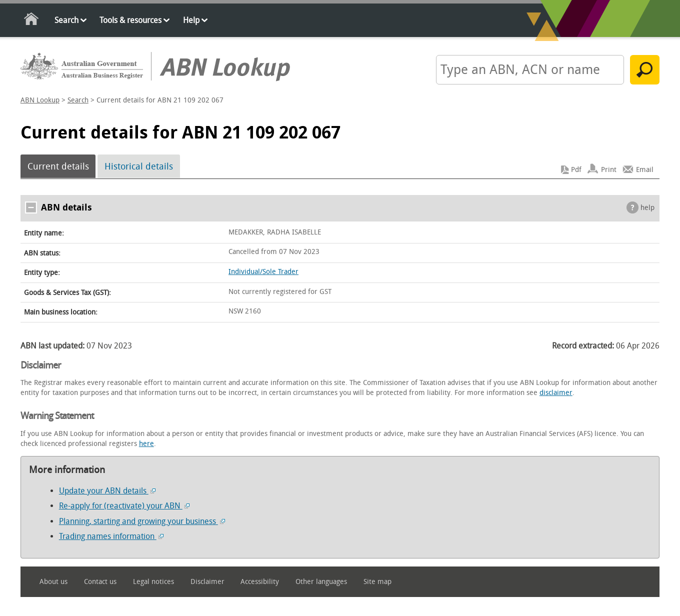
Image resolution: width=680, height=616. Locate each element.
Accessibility (260, 582)
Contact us (100, 582)
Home (32, 21)
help (647, 208)
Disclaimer (207, 582)
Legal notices (153, 582)
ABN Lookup (40, 100)
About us (53, 582)
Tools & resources (130, 20)
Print (609, 170)
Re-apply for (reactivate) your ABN (124, 506)
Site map (377, 582)
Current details (58, 166)
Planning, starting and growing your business (142, 521)
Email (645, 170)
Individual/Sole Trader (263, 272)
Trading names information (111, 536)
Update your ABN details (107, 491)
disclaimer (556, 393)
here (146, 444)
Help (191, 20)
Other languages (321, 582)
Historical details (139, 166)
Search (66, 20)
